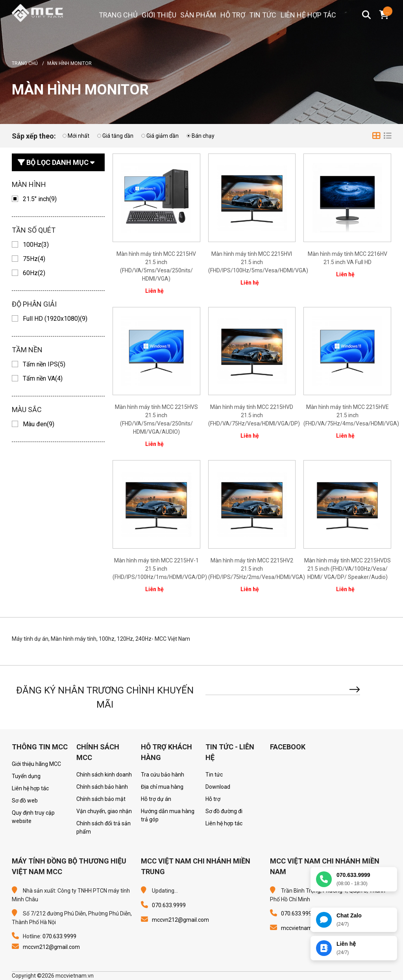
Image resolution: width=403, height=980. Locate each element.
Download (218, 787)
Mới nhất (79, 136)
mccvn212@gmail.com (51, 947)
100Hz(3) (36, 245)
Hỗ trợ (213, 799)
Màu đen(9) (39, 424)
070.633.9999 (59, 936)
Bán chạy (203, 136)
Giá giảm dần (163, 136)
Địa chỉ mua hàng (162, 787)
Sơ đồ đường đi (224, 811)
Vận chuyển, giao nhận (104, 811)
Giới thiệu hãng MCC (36, 764)
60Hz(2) (34, 273)
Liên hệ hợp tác (30, 788)
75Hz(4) (34, 259)
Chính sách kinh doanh (104, 775)
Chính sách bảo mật (101, 799)
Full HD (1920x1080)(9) (55, 319)
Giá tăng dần (118, 136)
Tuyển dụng (26, 776)
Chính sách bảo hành (102, 787)
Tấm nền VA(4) (43, 378)
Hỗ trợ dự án (156, 799)
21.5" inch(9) (40, 199)
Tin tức (214, 775)
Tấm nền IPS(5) (44, 364)
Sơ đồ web (25, 801)
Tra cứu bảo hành (163, 775)
